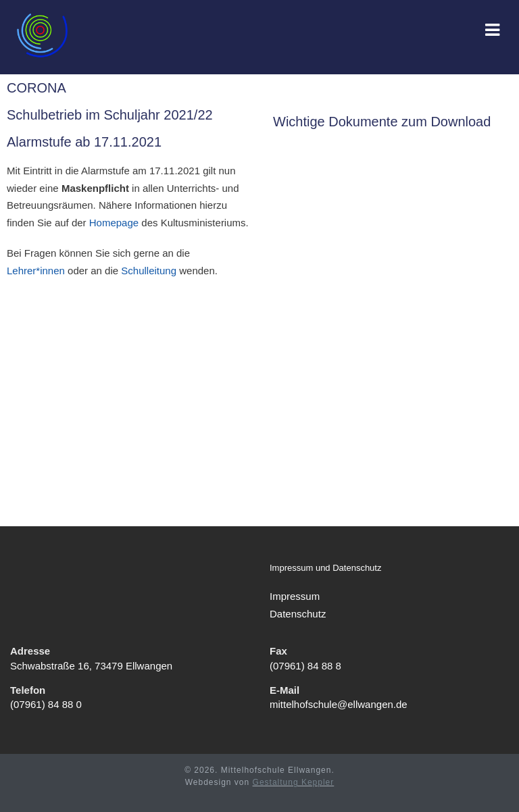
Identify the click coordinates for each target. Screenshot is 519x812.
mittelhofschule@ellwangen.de (339, 704)
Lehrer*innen (36, 271)
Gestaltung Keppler (294, 782)
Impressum (295, 596)
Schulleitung (149, 271)
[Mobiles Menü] (493, 31)
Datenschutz (298, 614)
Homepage (114, 223)
